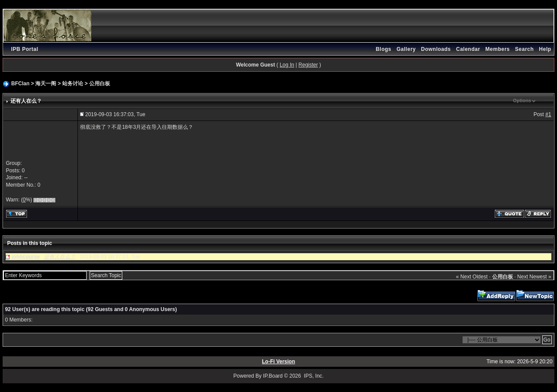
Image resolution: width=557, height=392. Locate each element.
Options (522, 101)
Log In (287, 65)
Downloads (436, 49)
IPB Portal (24, 49)
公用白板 (100, 84)
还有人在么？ (60, 257)
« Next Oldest (472, 277)
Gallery (406, 49)
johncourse (26, 257)
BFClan (20, 84)
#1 (548, 114)
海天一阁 (46, 84)
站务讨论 (73, 84)
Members (497, 49)
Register (308, 65)
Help (545, 49)
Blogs (383, 49)
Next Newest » (534, 277)
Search (525, 49)
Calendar (468, 49)
